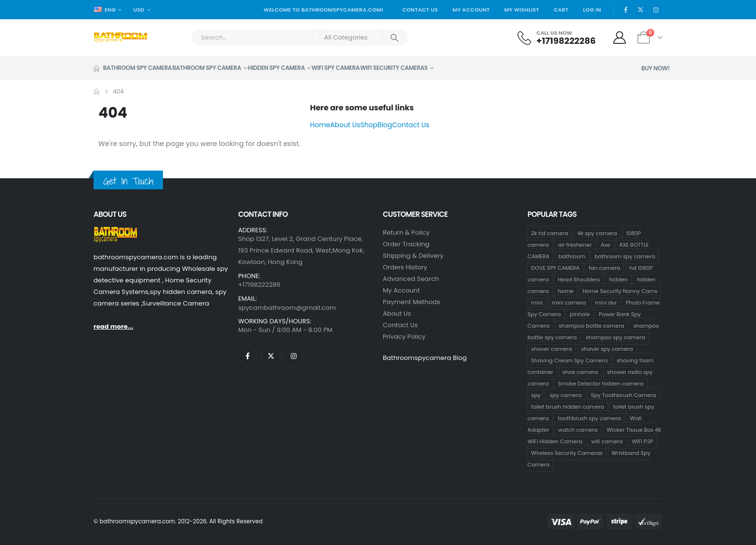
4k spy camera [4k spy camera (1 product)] (597, 233)
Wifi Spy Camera (336, 68)
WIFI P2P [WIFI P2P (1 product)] (642, 441)
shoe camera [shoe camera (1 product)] (580, 372)
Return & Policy (406, 233)
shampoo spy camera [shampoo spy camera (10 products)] (615, 337)
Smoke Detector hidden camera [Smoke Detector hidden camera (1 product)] (601, 384)
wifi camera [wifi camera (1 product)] (607, 441)
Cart (561, 10)
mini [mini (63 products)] (537, 303)
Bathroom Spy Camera (133, 68)
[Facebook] (626, 10)
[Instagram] (656, 10)
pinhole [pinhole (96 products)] (580, 314)
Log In (592, 10)
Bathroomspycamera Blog (425, 358)
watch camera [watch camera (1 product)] (578, 430)
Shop (369, 125)
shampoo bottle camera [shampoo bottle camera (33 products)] (592, 326)
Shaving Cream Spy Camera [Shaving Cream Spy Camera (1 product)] (570, 360)
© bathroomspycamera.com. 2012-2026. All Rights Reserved (178, 521)
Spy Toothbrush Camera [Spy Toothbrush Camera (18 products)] (623, 395)
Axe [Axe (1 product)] (606, 245)
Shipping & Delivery (413, 256)
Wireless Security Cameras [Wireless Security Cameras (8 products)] (567, 453)
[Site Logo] (120, 38)
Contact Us (420, 10)
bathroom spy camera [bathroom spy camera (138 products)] (625, 256)
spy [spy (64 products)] (536, 395)
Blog (385, 125)
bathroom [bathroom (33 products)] (572, 256)
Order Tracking (406, 244)
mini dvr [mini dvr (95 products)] (606, 303)
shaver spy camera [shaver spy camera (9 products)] (607, 349)
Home (320, 125)
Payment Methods (412, 302)
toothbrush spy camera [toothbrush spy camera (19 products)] (589, 418)
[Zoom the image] (115, 233)
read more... (113, 326)
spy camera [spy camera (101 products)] (566, 395)
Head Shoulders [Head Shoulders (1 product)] (579, 279)
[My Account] (620, 38)
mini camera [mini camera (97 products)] (569, 303)
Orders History (405, 267)
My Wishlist (522, 10)
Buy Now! (655, 68)
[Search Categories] (351, 38)
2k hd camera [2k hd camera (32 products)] (550, 233)
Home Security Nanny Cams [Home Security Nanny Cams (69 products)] (620, 291)
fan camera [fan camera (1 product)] (604, 268)
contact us (400, 325)
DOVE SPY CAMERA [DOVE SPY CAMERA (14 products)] (556, 268)
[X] (641, 10)
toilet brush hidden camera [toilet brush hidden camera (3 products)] (568, 407)
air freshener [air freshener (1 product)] (575, 245)
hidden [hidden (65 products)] (618, 279)
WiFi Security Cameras (394, 68)
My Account (471, 10)
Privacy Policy (404, 337)
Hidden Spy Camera (276, 68)
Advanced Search (411, 279)
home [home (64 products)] (566, 291)
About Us (345, 125)
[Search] (394, 38)
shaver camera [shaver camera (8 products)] (552, 349)
